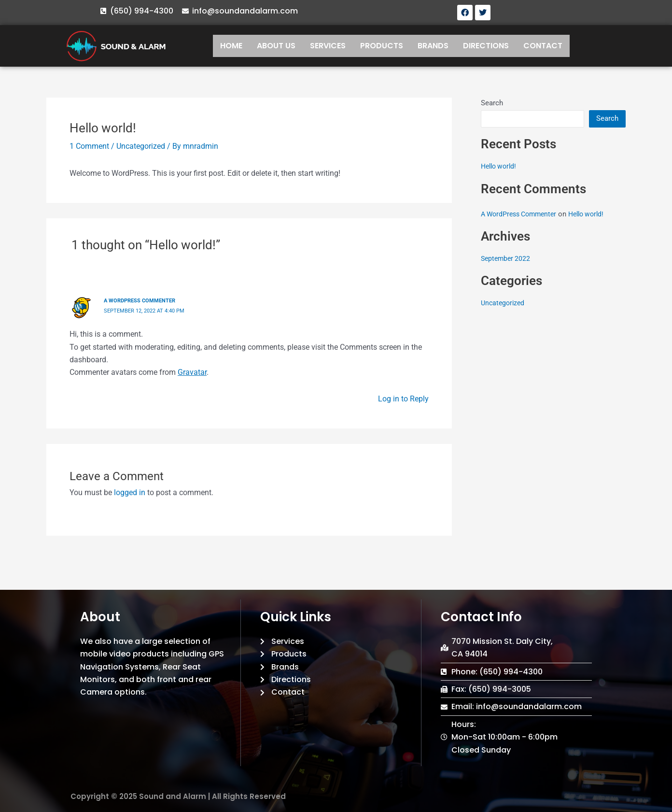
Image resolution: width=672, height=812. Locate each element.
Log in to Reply (403, 398)
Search (492, 103)
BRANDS (433, 46)
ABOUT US (276, 46)
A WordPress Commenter (143, 300)
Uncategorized (141, 146)
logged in (130, 491)
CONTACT (543, 46)
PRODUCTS (382, 46)
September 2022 (507, 258)
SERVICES (328, 46)
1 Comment (89, 146)
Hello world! (500, 166)
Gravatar (192, 372)
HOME (231, 46)
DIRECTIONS (486, 46)
